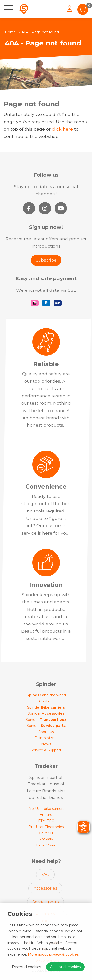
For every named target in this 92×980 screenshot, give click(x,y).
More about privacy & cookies (53, 954)
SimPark (46, 839)
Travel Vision (46, 845)
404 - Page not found (40, 32)
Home (10, 32)
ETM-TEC (46, 821)
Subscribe (46, 260)
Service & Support (46, 750)
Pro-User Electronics (46, 827)
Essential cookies (26, 967)
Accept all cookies (65, 967)
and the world (46, 695)
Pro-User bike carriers (46, 809)
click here (62, 129)
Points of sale (46, 738)
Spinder (46, 707)
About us (46, 732)
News (46, 744)
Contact (46, 701)
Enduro (46, 815)
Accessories (45, 888)
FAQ (45, 874)
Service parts (46, 902)
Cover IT (46, 833)
